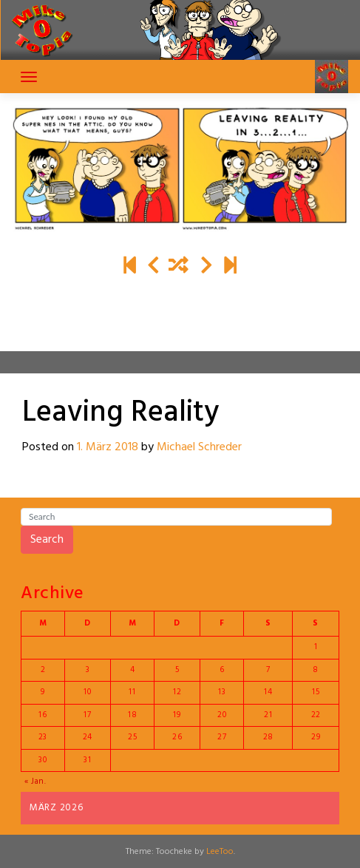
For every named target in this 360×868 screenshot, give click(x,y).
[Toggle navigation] (29, 77)
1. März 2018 (108, 447)
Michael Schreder (199, 447)
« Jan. (35, 781)
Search (47, 540)
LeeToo (220, 852)
